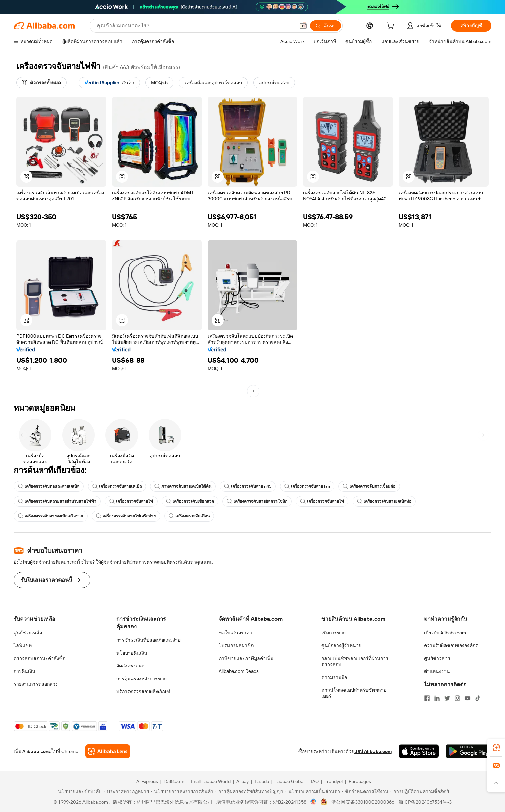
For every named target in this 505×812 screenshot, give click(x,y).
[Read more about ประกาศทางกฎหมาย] (126, 791)
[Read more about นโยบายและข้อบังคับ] (79, 791)
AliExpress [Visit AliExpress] (147, 781)
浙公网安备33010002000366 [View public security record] (363, 802)
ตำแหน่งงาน (437, 671)
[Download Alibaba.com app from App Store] (419, 751)
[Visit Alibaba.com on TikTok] (478, 698)
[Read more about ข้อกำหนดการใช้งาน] (365, 791)
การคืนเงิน (25, 671)
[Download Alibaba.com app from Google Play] (469, 751)
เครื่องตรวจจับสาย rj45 (248, 486)
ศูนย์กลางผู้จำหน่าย (341, 645)
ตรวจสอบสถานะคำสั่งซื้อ (39, 658)
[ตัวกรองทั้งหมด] (41, 83)
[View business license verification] (314, 802)
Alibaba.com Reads (239, 671)
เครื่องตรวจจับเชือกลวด (190, 501)
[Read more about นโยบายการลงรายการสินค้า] (182, 791)
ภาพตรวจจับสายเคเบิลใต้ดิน (183, 486)
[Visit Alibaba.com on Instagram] (457, 698)
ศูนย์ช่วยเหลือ (28, 633)
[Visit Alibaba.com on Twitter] (447, 698)
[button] (303, 26)
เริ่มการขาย (334, 633)
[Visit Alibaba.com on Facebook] (427, 698)
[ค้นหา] (326, 26)
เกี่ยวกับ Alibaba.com (445, 633)
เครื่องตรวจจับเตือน (189, 516)
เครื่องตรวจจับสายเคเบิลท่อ (384, 501)
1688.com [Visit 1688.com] (174, 781)
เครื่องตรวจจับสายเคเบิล (117, 486)
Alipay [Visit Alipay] (243, 781)
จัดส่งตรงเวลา (131, 666)
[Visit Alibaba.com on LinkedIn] (437, 698)
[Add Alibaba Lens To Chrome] (108, 751)
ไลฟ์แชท (23, 645)
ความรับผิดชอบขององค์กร (451, 645)
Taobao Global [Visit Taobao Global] (290, 781)
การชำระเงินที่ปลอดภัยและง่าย (148, 640)
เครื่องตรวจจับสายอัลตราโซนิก (257, 501)
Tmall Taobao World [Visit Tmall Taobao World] (210, 781)
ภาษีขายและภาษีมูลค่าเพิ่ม (246, 658)
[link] (496, 748)
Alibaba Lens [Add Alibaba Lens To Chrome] (37, 751)
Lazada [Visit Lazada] (262, 781)
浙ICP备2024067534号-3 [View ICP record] (425, 802)
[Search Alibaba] (195, 26)
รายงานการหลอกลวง (36, 684)
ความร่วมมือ (334, 677)
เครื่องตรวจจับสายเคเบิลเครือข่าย (51, 516)
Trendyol (334, 781)
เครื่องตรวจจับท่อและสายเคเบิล (49, 486)
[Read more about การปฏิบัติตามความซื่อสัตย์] (420, 791)
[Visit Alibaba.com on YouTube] (467, 698)
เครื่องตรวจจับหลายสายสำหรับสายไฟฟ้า (57, 501)
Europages (360, 781)
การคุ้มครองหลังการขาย (141, 679)
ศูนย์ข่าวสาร (437, 658)
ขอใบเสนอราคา (235, 633)
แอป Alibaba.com (373, 751)
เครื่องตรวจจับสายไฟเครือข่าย (126, 516)
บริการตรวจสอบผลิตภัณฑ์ (143, 691)
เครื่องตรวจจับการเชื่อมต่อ (369, 486)
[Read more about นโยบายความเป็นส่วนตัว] (313, 791)
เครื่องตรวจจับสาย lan (307, 486)
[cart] (392, 27)
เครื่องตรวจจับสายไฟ (131, 501)
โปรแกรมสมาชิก (236, 645)
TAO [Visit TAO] (314, 781)
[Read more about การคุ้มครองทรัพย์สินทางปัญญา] (249, 791)
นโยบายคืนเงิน (132, 653)
